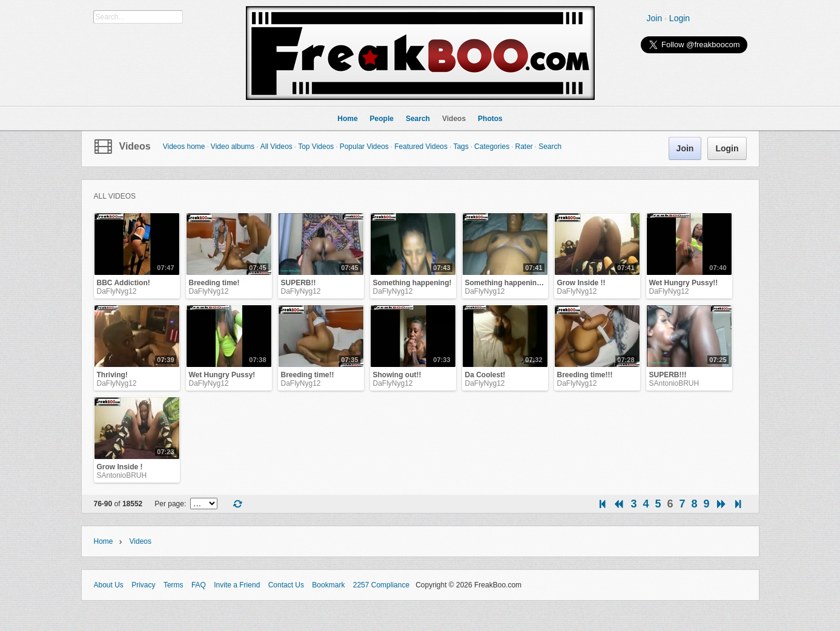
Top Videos (316, 147)
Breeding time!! (308, 375)
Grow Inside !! (581, 283)
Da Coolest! (485, 375)
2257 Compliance (381, 585)
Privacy (143, 585)
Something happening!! (506, 283)
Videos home (184, 147)
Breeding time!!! (585, 375)
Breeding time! (214, 283)
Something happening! (412, 283)
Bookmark (328, 585)
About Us (109, 585)
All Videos (276, 147)
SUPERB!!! (668, 375)
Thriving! (112, 375)
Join (655, 18)
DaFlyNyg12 (117, 291)
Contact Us (286, 585)
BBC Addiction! (124, 283)
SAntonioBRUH (674, 383)
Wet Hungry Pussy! (222, 375)
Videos (135, 146)
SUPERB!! (299, 283)
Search (550, 147)
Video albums (233, 147)
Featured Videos (421, 147)
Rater (524, 147)
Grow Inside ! (120, 467)
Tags (461, 147)
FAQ (199, 585)
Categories (492, 147)
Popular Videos (364, 147)
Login (680, 18)
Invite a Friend (237, 585)
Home (104, 541)
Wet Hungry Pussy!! (684, 283)
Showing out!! (397, 375)
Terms (174, 585)
